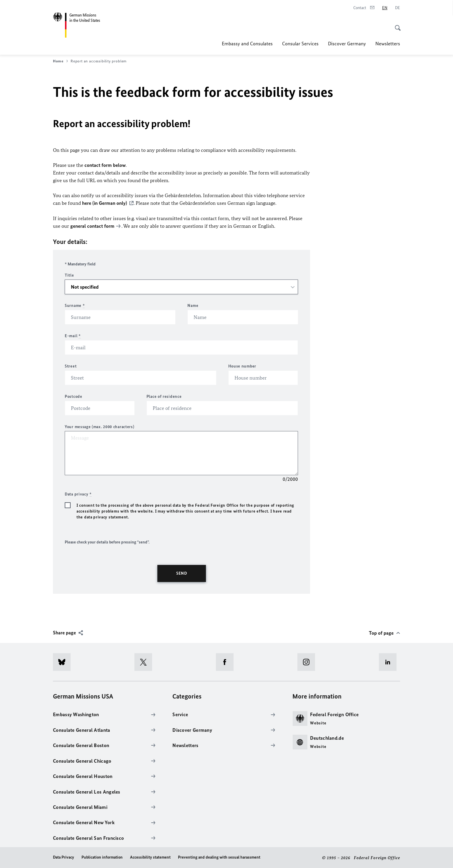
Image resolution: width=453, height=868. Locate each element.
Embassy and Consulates (247, 44)
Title (69, 275)
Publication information (102, 857)
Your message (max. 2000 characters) (100, 426)
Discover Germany (347, 44)
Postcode (74, 396)
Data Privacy (64, 857)
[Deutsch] (398, 8)
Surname (75, 305)
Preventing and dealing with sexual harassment (219, 857)
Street (71, 366)
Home (60, 61)
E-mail (73, 335)
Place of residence (164, 396)
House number (242, 366)
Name (193, 305)
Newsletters (388, 44)
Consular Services (300, 44)
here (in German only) (105, 203)
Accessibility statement (150, 857)
